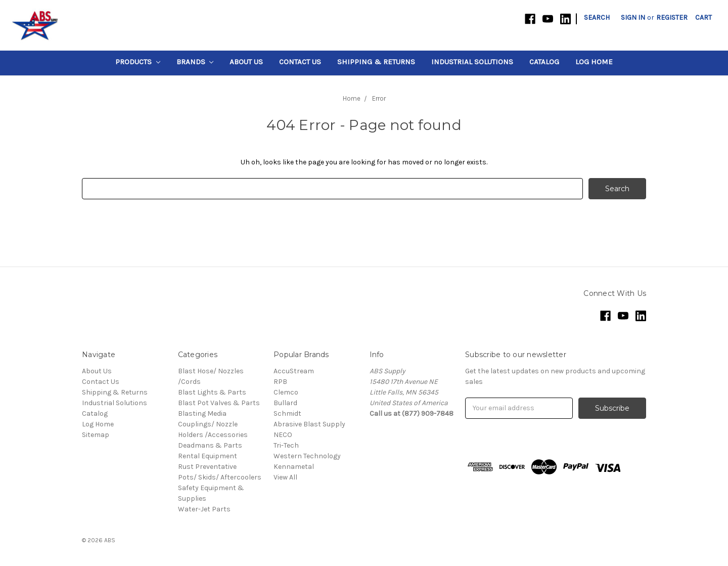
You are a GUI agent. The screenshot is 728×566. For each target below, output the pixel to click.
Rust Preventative (207, 467)
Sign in (633, 17)
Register (672, 17)
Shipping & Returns (376, 62)
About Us (246, 62)
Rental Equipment (208, 456)
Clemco (286, 392)
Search (597, 17)
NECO (283, 435)
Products (138, 62)
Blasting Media (202, 413)
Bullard (285, 403)
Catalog (544, 62)
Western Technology (307, 456)
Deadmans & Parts (210, 445)
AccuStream (294, 371)
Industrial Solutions (472, 62)
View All (285, 477)
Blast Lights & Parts (212, 392)
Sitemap (96, 435)
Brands (195, 62)
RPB (280, 382)
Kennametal (294, 467)
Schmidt (287, 413)
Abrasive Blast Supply (309, 424)
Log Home (594, 62)
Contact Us (300, 62)
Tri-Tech (286, 445)
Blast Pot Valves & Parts (219, 403)
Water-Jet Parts (204, 509)
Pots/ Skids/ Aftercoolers (220, 477)
